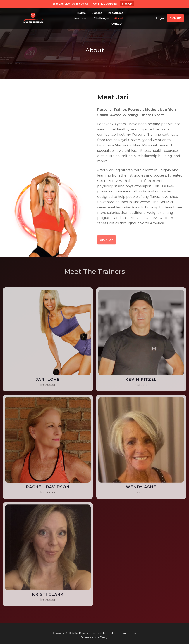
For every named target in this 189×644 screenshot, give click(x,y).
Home (81, 13)
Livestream (80, 18)
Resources (116, 13)
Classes (97, 13)
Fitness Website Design (95, 637)
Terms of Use (110, 633)
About (119, 18)
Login (160, 18)
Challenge (101, 18)
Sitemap (96, 633)
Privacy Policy (128, 633)
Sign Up (127, 4)
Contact (117, 24)
